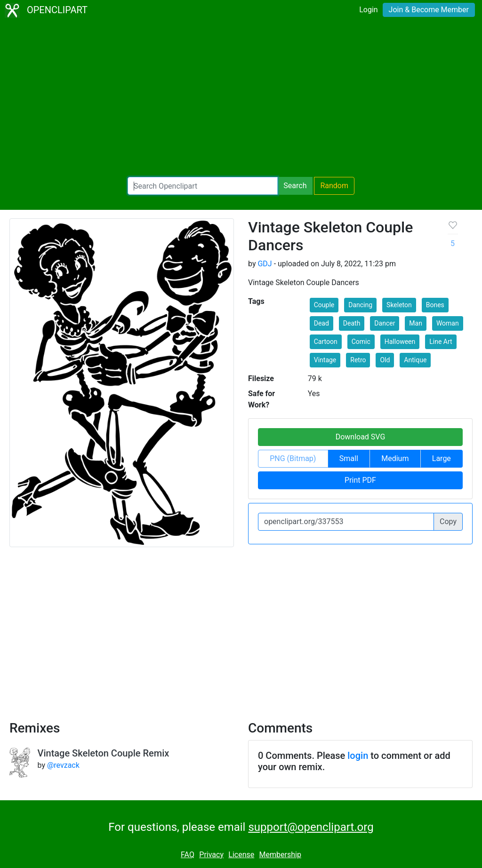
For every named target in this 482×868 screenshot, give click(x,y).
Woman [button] (448, 323)
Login (368, 10)
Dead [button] (321, 323)
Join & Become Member (429, 10)
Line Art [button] (441, 342)
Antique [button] (415, 360)
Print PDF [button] (360, 480)
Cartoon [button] (326, 342)
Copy (448, 522)
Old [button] (385, 360)
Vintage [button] (325, 360)
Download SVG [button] (361, 437)
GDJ (265, 264)
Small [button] (349, 458)
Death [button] (352, 323)
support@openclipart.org (311, 827)
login (358, 756)
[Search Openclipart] (203, 186)
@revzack (63, 765)
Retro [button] (358, 360)
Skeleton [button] (399, 305)
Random (334, 186)
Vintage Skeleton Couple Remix (104, 753)
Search (295, 186)
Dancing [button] (360, 305)
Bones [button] (435, 305)
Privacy (211, 855)
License (241, 855)
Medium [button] (395, 458)
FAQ (188, 855)
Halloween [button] (400, 342)
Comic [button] (361, 342)
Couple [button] (324, 305)
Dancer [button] (385, 323)
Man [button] (416, 323)
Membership (280, 855)
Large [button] (442, 458)
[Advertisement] (241, 99)
